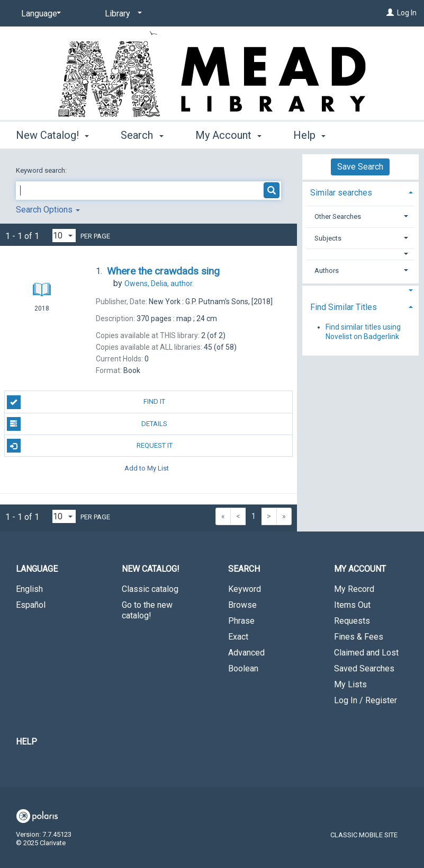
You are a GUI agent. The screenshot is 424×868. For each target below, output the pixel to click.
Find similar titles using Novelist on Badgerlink (363, 332)
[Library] (121, 14)
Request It (90, 446)
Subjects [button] (328, 238)
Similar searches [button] (341, 193)
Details (87, 424)
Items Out (352, 605)
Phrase (241, 621)
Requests (352, 621)
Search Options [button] (48, 210)
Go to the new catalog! (147, 610)
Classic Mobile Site (364, 835)
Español (31, 605)
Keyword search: (42, 170)
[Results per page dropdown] (64, 236)
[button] (360, 254)
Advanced (246, 653)
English (29, 589)
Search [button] (142, 134)
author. (159, 284)
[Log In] (390, 13)
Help (26, 742)
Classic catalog (150, 589)
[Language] (39, 14)
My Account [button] (228, 134)
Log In (407, 13)
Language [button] (37, 569)
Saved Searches (364, 668)
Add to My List (147, 468)
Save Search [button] (360, 167)
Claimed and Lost (366, 653)
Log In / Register (366, 700)
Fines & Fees (359, 637)
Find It (86, 402)
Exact (238, 637)
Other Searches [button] (338, 216)
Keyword (245, 589)
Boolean (243, 668)
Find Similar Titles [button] (344, 307)
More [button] (314, 135)
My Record (354, 589)
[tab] (360, 192)
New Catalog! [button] (52, 134)
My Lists (350, 684)
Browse (242, 605)
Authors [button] (327, 271)
